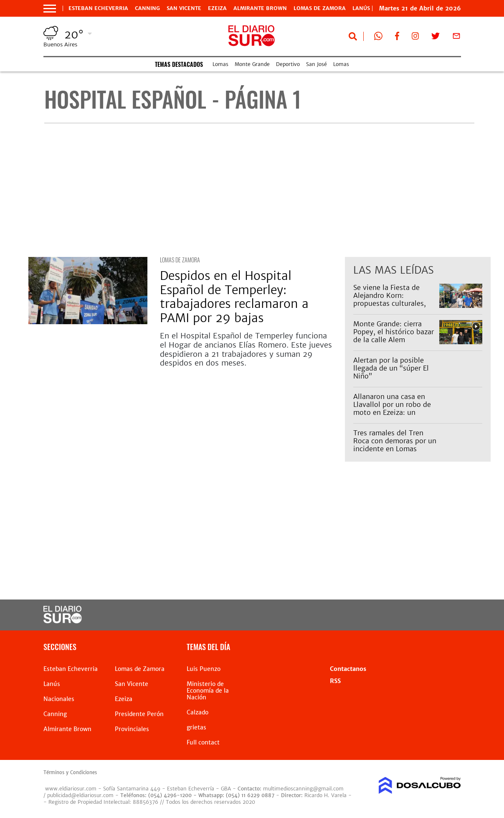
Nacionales (59, 699)
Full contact (203, 742)
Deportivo (288, 64)
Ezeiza (217, 8)
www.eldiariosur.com (71, 789)
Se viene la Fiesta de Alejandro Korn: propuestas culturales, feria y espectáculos (390, 300)
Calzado (198, 712)
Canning (147, 8)
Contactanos (348, 669)
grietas (196, 727)
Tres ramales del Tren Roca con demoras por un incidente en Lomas (395, 441)
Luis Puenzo (204, 669)
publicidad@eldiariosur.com (80, 795)
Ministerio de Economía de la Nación (208, 691)
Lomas (220, 64)
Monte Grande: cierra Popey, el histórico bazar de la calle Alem (394, 332)
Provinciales (132, 729)
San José (317, 64)
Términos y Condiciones (70, 772)
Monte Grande (252, 64)
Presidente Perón (139, 714)
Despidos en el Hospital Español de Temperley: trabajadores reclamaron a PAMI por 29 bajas (234, 297)
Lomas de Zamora (320, 8)
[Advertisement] (260, 190)
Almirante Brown (260, 8)
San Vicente (184, 8)
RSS (335, 681)
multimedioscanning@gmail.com (303, 789)
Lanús (52, 684)
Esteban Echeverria (98, 8)
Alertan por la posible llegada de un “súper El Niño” (391, 368)
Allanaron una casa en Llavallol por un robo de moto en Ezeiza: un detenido (392, 409)
